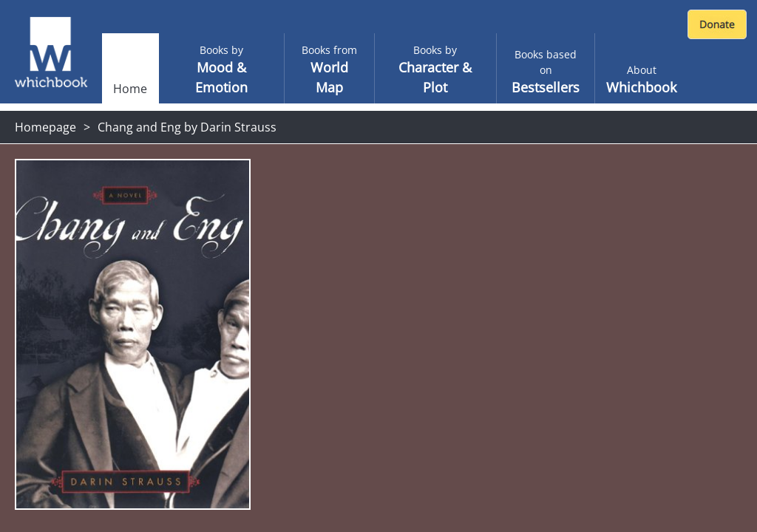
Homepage (45, 127)
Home (130, 89)
